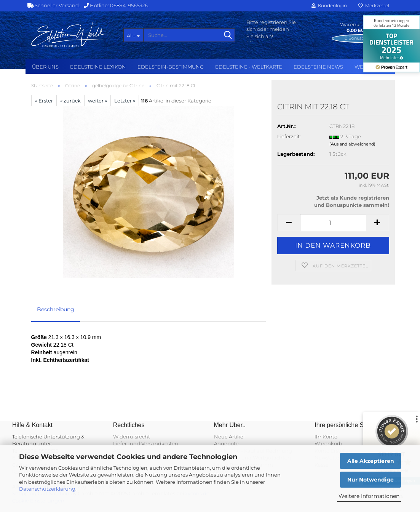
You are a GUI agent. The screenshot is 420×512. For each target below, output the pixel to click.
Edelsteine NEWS (318, 67)
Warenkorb (328, 443)
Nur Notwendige (370, 480)
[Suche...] (133, 35)
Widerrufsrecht (132, 437)
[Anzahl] (333, 223)
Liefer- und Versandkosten (146, 443)
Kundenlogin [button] (329, 6)
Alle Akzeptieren (371, 461)
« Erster (44, 101)
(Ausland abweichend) (352, 144)
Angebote (226, 443)
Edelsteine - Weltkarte (249, 67)
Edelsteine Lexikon (98, 67)
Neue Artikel (229, 437)
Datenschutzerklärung (47, 489)
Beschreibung (56, 309)
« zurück (70, 101)
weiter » (97, 101)
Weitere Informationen (369, 496)
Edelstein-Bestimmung (171, 67)
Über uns (45, 67)
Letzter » (125, 101)
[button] (289, 223)
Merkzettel (374, 6)
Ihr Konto (326, 437)
